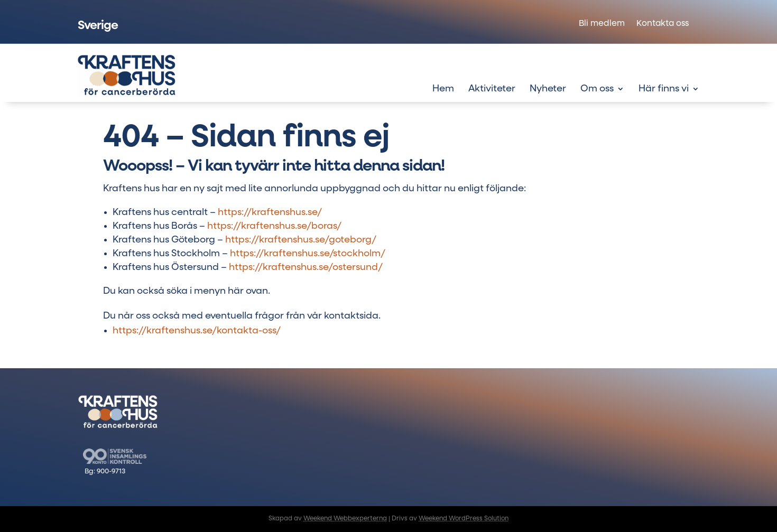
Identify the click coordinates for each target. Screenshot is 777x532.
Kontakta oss (663, 24)
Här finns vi (664, 89)
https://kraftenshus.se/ (270, 212)
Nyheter (548, 89)
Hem (443, 89)
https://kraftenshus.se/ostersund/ (306, 267)
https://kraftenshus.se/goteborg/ (301, 240)
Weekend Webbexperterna (345, 519)
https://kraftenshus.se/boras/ (274, 226)
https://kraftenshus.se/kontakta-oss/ (197, 331)
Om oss (597, 89)
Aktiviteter (492, 89)
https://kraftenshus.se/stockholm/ (308, 254)
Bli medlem (602, 24)
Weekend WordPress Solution (464, 519)
